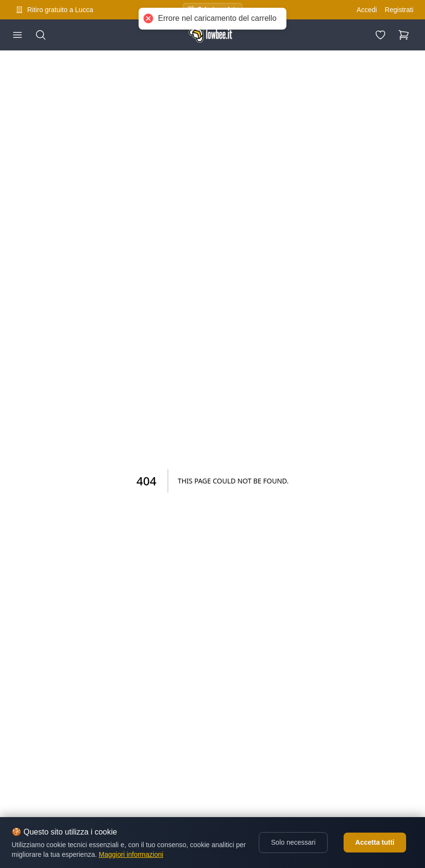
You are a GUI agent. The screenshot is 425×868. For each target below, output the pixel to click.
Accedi (367, 10)
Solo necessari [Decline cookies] (293, 842)
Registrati (399, 10)
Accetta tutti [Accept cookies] (375, 842)
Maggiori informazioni (131, 854)
